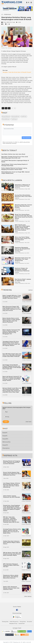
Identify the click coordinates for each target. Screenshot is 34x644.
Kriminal (17, 272)
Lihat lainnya (28, 596)
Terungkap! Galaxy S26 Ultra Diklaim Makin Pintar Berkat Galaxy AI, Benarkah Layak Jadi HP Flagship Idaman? (11, 343)
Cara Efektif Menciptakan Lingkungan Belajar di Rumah (15, 161)
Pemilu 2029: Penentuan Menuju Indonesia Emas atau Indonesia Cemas (11, 588)
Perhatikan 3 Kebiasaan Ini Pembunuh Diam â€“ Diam (22, 185)
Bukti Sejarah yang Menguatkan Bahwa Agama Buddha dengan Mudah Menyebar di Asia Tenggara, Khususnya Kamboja (23, 227)
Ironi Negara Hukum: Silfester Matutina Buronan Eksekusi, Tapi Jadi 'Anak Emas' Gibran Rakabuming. (12, 485)
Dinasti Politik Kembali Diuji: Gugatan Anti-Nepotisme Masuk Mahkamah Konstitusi (12, 474)
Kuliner (17, 220)
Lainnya (30, 290)
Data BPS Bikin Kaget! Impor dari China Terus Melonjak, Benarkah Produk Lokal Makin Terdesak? (12, 355)
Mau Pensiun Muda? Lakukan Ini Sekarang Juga (23, 280)
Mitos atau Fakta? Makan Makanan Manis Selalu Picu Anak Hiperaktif (23, 238)
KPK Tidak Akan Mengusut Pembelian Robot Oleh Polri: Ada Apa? (11, 565)
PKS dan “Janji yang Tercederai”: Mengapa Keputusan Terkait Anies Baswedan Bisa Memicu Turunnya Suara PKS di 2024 (11, 520)
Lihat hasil (29, 422)
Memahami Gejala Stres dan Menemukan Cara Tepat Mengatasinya (23, 259)
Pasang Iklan (23, 622)
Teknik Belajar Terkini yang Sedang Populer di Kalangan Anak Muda (14, 165)
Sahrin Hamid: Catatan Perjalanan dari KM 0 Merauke (12, 497)
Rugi (6, 412)
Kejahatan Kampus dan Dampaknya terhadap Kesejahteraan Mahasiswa (22, 269)
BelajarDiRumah (6, 116)
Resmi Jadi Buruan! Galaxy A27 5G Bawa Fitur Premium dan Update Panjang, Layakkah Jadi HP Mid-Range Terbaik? (12, 378)
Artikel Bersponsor (14, 622)
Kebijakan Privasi (13, 624)
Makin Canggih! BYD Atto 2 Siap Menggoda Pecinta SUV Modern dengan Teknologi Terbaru (12, 297)
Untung (6, 417)
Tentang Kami (5, 622)
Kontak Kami (22, 624)
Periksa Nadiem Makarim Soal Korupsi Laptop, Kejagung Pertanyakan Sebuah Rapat (14, 169)
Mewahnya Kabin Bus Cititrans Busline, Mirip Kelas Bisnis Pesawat (24, 206)
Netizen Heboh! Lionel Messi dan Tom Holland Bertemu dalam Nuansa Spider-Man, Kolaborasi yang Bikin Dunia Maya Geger (12, 390)
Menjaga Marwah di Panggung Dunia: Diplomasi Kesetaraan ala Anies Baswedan (12, 462)
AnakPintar (24, 116)
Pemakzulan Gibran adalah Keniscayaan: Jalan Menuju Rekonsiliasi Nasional (11, 577)
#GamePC (5, 433)
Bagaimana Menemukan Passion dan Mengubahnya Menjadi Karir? (22, 249)
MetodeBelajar (6, 119)
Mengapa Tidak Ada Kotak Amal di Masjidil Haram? (17, 72)
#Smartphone (6, 448)
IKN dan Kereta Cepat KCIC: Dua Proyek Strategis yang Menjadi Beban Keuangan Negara (12, 554)
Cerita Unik (18, 209)
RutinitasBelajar (16, 116)
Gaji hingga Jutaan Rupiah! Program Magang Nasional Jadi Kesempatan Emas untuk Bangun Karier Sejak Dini (12, 367)
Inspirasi (17, 198)
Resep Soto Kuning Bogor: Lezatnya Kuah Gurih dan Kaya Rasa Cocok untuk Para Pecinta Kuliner (24, 216)
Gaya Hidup (18, 252)
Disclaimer (30, 622)
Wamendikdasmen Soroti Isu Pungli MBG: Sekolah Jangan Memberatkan (16, 173)
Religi (16, 232)
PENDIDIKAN (8, 14)
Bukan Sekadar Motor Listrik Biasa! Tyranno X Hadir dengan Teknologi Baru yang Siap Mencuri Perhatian (11, 320)
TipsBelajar (14, 119)
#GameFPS (5, 445)
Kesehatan (17, 188)
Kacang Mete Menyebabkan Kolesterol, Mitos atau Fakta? (23, 196)
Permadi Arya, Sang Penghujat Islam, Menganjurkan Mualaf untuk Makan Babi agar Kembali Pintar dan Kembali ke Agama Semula (12, 508)
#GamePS (5, 436)
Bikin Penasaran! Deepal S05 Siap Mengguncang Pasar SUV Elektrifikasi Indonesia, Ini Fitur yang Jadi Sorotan (12, 309)
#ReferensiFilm (6, 442)
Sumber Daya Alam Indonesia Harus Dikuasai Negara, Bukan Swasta (12, 542)
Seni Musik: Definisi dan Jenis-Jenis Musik (13, 154)
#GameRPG (5, 439)
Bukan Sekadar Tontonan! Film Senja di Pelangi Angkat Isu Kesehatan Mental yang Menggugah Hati (11, 332)
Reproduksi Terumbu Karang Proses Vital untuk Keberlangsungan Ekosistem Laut (15, 157)
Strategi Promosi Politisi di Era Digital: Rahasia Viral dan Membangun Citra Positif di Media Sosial (12, 531)
